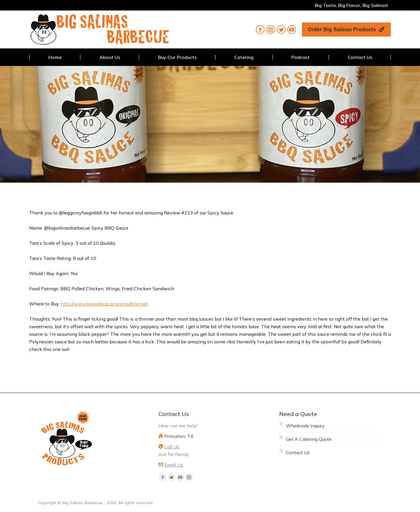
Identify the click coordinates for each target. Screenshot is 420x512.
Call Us (172, 447)
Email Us (174, 465)
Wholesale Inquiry (305, 426)
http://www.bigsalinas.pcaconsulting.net (104, 304)
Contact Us (298, 452)
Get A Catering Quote (309, 439)
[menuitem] (55, 57)
